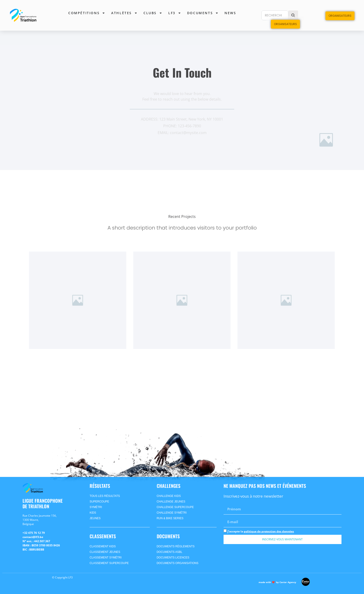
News (230, 13)
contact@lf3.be (33, 537)
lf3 (175, 13)
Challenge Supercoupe (175, 507)
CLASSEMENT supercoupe (109, 563)
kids (93, 513)
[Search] (293, 15)
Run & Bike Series (170, 518)
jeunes (95, 518)
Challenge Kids (169, 496)
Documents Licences (173, 558)
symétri (96, 507)
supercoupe (99, 502)
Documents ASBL (170, 552)
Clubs (153, 13)
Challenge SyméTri (172, 513)
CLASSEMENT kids (103, 546)
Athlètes (124, 13)
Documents (203, 13)
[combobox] (275, 15)
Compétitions (87, 13)
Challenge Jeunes (171, 502)
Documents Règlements (176, 546)
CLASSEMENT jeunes (105, 552)
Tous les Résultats (105, 496)
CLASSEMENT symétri (106, 558)
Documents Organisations (178, 563)
